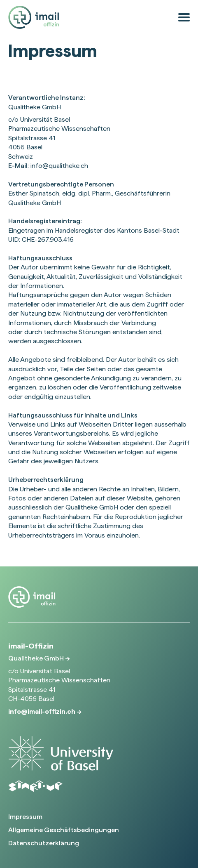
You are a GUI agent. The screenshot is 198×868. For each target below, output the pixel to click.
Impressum (25, 817)
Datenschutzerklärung (44, 843)
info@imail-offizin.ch (42, 711)
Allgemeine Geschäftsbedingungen (64, 830)
